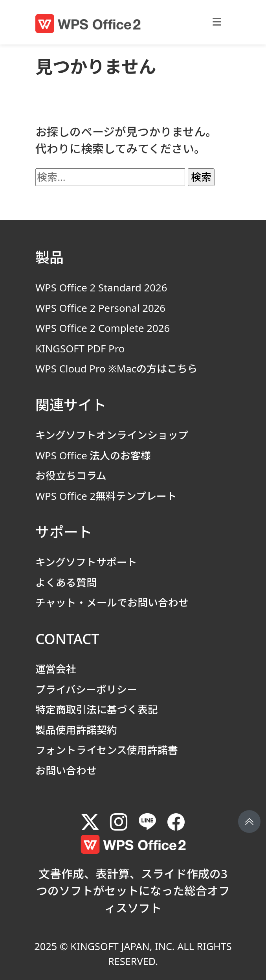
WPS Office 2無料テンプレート (106, 496)
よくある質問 (66, 582)
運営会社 (56, 669)
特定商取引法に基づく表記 (97, 709)
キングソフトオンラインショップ (112, 435)
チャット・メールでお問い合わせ (112, 602)
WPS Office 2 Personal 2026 (100, 308)
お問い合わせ (66, 770)
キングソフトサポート (86, 562)
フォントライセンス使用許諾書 (107, 750)
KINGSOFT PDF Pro (80, 348)
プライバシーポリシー (86, 689)
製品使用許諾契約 (76, 730)
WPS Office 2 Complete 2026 (103, 328)
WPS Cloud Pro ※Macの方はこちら (116, 368)
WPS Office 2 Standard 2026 (101, 287)
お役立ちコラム (71, 475)
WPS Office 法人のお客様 (93, 455)
